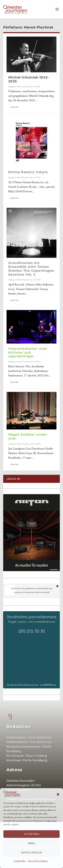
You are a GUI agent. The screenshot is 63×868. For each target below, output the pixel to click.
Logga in (13, 479)
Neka (32, 843)
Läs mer (14, 107)
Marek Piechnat (23, 86)
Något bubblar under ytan (28, 436)
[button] (58, 794)
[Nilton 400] (32, 570)
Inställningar (32, 852)
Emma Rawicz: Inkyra (28, 172)
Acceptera (32, 834)
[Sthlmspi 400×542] (32, 688)
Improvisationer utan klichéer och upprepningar (28, 352)
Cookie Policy (20, 861)
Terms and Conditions (38, 861)
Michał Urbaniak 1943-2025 (29, 79)
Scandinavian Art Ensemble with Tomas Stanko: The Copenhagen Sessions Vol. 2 (31, 269)
